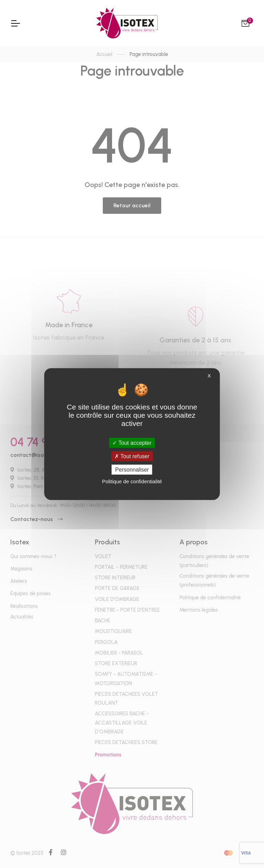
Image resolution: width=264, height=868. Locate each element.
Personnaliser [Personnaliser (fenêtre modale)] (132, 470)
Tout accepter (132, 443)
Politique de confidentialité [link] (132, 481)
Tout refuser (132, 456)
